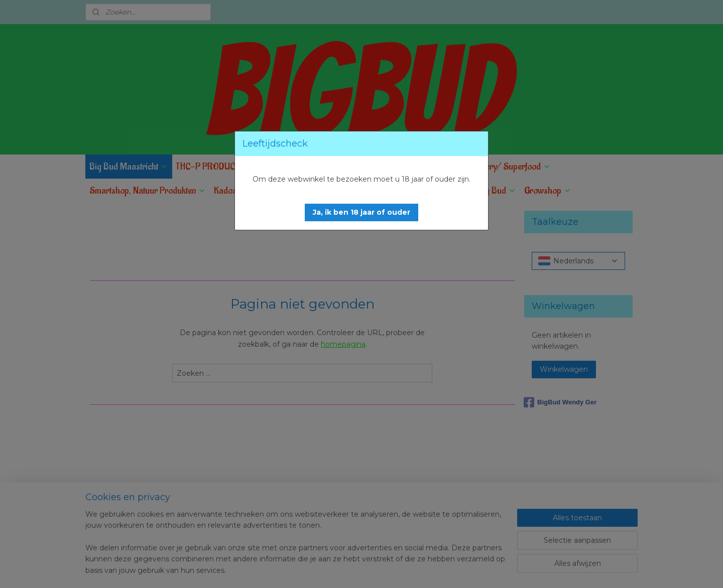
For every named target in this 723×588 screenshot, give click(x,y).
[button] (361, 212)
